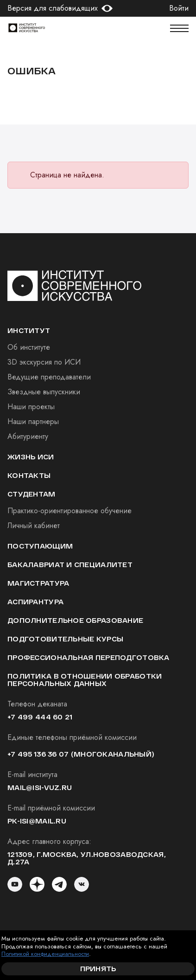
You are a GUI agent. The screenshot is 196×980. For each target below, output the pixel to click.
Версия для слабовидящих (53, 8)
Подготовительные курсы (65, 639)
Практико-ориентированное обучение (70, 511)
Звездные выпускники (44, 392)
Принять (98, 969)
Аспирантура (35, 602)
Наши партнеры (33, 421)
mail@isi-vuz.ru (40, 787)
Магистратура (38, 583)
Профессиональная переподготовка (89, 657)
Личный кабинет (34, 526)
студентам (32, 494)
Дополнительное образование (75, 620)
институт (29, 330)
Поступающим (40, 546)
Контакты (29, 475)
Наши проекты (31, 407)
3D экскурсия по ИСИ (44, 362)
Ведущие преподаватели (49, 377)
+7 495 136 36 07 (38, 754)
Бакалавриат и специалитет (70, 565)
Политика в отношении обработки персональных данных (85, 680)
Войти (179, 8)
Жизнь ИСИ (31, 457)
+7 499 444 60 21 (40, 717)
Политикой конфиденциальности (45, 954)
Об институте (29, 347)
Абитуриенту (28, 436)
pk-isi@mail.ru (37, 821)
